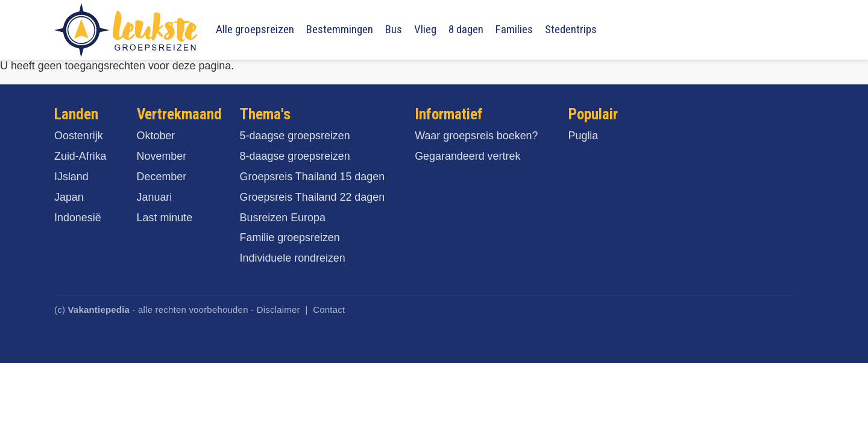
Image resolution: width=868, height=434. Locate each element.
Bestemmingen (340, 29)
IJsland (71, 177)
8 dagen (466, 29)
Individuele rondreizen (293, 258)
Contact (329, 310)
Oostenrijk (79, 136)
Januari (155, 197)
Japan (69, 197)
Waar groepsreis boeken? (476, 136)
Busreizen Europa (283, 218)
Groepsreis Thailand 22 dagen (313, 197)
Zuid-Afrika (80, 156)
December (162, 177)
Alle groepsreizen (255, 29)
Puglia (583, 136)
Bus (394, 29)
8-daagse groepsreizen (295, 156)
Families (514, 29)
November (162, 156)
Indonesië (78, 218)
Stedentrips (571, 29)
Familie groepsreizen (290, 237)
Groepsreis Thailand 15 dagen (313, 177)
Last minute (165, 218)
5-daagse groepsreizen (295, 136)
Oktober (156, 136)
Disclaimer (278, 310)
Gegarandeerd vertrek (467, 156)
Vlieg (425, 29)
